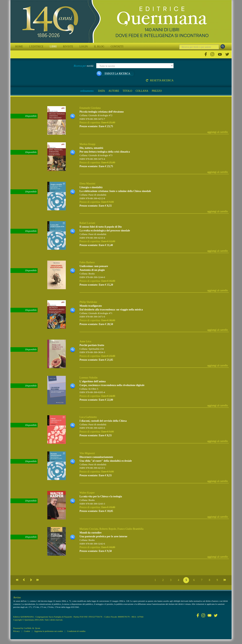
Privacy (16, 631)
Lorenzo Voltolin (89, 378)
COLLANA (142, 91)
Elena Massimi (88, 184)
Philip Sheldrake (88, 302)
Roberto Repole (108, 529)
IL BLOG (99, 47)
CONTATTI (117, 47)
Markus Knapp (88, 144)
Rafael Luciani (87, 223)
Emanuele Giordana (90, 108)
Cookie (27, 631)
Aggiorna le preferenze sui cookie (49, 631)
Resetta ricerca (160, 80)
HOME (19, 47)
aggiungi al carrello (218, 132)
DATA (102, 91)
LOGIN (84, 47)
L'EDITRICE (36, 47)
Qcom (38, 628)
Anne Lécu (85, 341)
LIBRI (53, 47)
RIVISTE (68, 47)
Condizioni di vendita (76, 631)
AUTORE (114, 91)
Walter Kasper (87, 493)
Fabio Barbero (87, 262)
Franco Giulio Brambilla (130, 529)
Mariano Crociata (89, 529)
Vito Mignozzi (87, 453)
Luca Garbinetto (88, 417)
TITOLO (127, 91)
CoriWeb (28, 628)
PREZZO (157, 91)
